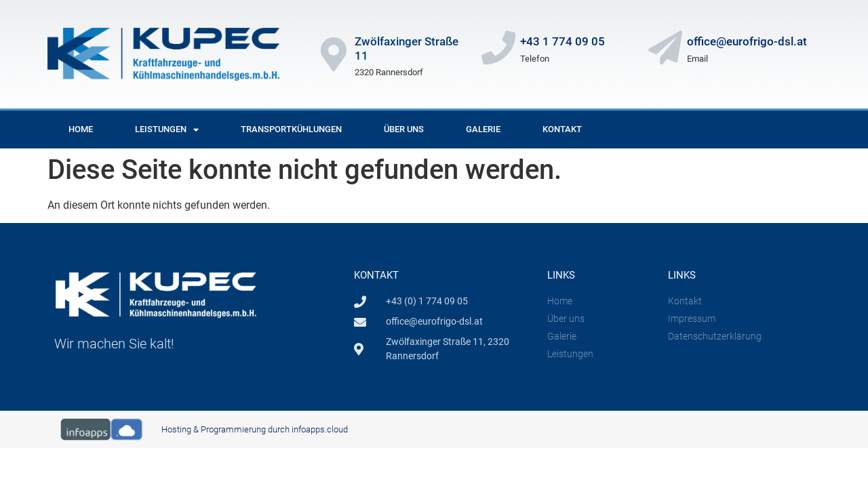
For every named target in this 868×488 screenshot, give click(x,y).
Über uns (404, 129)
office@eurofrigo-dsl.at (747, 41)
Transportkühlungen (291, 129)
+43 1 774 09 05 (563, 41)
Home (81, 129)
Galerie (483, 129)
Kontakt (562, 129)
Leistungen (167, 130)
